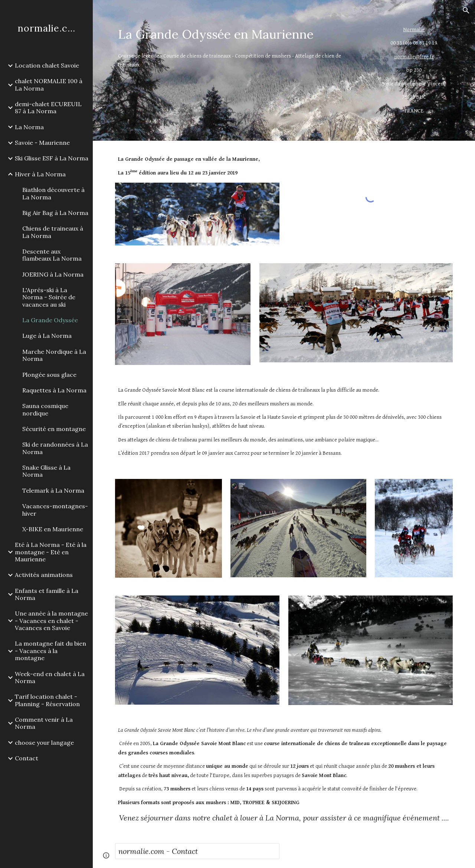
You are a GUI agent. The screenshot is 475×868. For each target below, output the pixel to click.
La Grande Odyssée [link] (50, 320)
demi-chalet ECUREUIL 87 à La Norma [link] (48, 107)
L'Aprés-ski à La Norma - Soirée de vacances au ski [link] (49, 297)
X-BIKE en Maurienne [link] (53, 529)
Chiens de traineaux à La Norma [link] (53, 232)
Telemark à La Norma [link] (53, 490)
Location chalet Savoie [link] (47, 65)
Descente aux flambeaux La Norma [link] (52, 255)
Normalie (414, 30)
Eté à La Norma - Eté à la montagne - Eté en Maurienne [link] (51, 552)
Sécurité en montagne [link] (54, 429)
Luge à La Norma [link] (47, 336)
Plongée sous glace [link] (49, 375)
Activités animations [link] (44, 575)
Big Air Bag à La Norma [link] (55, 213)
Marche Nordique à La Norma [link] (54, 355)
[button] (466, 10)
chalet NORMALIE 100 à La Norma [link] (49, 84)
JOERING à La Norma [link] (53, 274)
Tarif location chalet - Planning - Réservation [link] (47, 700)
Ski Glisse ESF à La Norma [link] (52, 158)
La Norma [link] (29, 127)
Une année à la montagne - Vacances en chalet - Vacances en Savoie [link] (51, 621)
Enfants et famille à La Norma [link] (47, 594)
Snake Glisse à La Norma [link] (46, 471)
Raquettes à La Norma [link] (54, 390)
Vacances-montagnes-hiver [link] (55, 510)
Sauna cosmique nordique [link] (45, 409)
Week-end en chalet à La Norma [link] (50, 677)
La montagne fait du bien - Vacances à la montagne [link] (50, 651)
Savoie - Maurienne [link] (42, 143)
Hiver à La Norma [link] (40, 174)
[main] (241, 34)
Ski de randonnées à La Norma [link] (55, 448)
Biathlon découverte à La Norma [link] (53, 193)
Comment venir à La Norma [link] (44, 723)
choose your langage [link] (44, 743)
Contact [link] (27, 758)
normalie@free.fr (414, 57)
